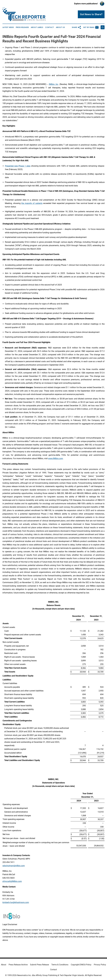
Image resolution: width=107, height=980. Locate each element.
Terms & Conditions (60, 965)
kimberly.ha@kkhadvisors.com (16, 902)
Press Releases (22, 27)
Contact (49, 27)
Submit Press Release (39, 965)
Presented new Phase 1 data (18, 166)
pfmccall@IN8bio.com (12, 881)
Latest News (8, 27)
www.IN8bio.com (56, 458)
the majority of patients (32, 203)
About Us (60, 27)
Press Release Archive (18, 965)
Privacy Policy (100, 965)
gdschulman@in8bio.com (14, 866)
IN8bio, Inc (54, 84)
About (4, 965)
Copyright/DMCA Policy (81, 965)
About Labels (37, 27)
